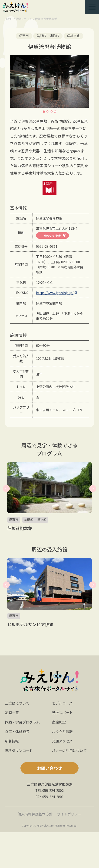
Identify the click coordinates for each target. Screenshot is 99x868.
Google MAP (53, 235)
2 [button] (48, 112)
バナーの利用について (69, 750)
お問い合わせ (49, 768)
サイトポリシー (69, 814)
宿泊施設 (59, 722)
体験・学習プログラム (22, 722)
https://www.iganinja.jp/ (55, 293)
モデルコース (62, 703)
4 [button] (55, 112)
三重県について (17, 703)
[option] (50, 81)
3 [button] (51, 112)
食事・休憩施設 (17, 732)
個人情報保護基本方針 (35, 814)
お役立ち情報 (62, 732)
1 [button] (44, 112)
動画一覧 (12, 713)
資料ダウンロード (19, 750)
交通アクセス (62, 741)
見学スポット (24, 19)
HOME (9, 19)
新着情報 (12, 741)
